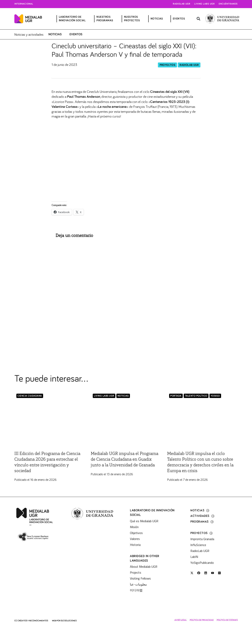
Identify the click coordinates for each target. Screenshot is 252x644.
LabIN (194, 557)
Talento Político (196, 396)
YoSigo (215, 396)
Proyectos (168, 65)
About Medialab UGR (144, 567)
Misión (134, 527)
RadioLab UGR (189, 65)
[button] (198, 19)
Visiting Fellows (140, 578)
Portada (176, 396)
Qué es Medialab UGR (144, 521)
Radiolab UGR (182, 4)
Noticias (55, 34)
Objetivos (136, 533)
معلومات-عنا (138, 584)
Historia (135, 544)
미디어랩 (136, 590)
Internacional (24, 4)
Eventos (76, 34)
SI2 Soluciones (69, 621)
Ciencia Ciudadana (30, 396)
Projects (136, 572)
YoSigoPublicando (202, 563)
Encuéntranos (228, 4)
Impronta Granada (202, 539)
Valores (135, 539)
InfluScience (198, 545)
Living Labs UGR (205, 4)
